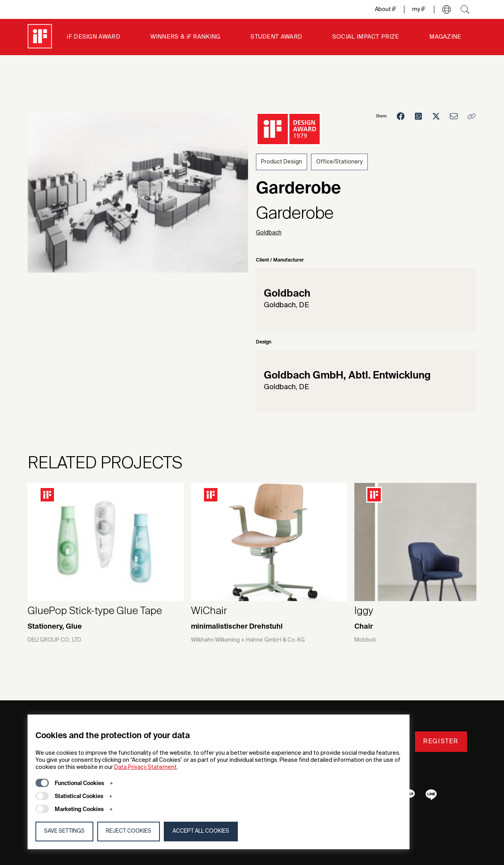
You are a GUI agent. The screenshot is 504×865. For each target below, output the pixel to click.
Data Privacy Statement (145, 767)
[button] (447, 9)
